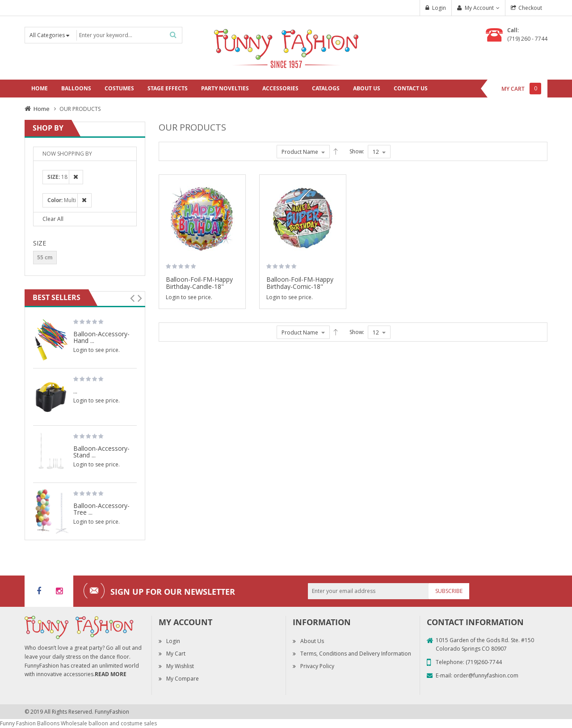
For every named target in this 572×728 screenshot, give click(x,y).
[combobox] (128, 35)
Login (439, 8)
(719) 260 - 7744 (527, 39)
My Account (479, 8)
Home (42, 109)
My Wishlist (180, 666)
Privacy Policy (317, 666)
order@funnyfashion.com (486, 675)
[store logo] (286, 47)
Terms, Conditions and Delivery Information (356, 654)
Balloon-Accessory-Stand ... (101, 451)
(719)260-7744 (484, 662)
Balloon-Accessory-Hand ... (101, 337)
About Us (312, 641)
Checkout (530, 8)
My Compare (183, 679)
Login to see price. (189, 297)
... (75, 391)
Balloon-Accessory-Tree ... (101, 509)
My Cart (176, 654)
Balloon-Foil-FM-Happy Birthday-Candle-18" (199, 283)
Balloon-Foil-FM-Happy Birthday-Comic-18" (300, 283)
